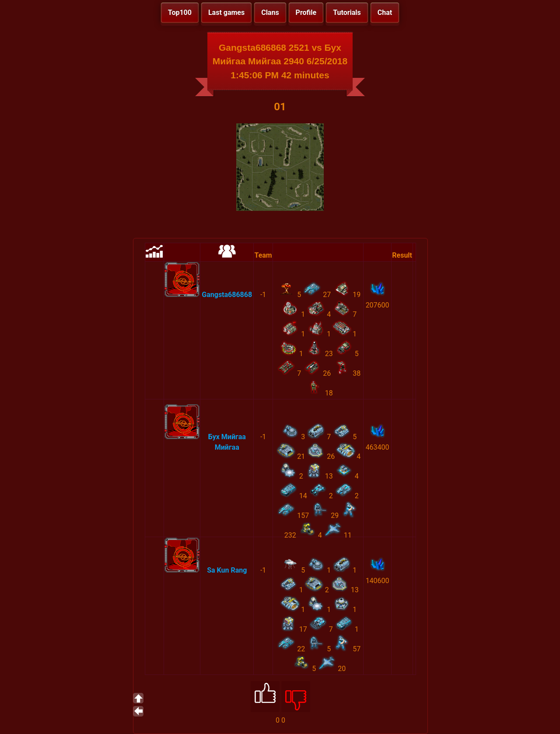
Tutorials (347, 12)
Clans (270, 12)
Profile (306, 12)
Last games (226, 12)
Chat (385, 12)
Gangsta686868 (227, 295)
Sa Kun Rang (227, 570)
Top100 (180, 12)
